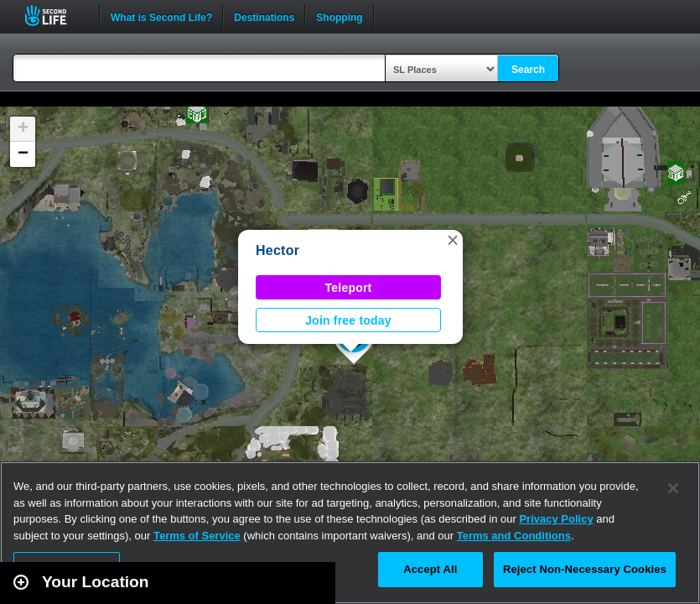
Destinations (264, 16)
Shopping (339, 16)
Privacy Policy (556, 519)
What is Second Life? (161, 16)
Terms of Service (197, 536)
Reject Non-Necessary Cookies (585, 569)
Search (528, 70)
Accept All (430, 569)
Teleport (349, 288)
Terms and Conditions (514, 536)
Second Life (55, 16)
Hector (277, 250)
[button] (453, 240)
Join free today (348, 320)
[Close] (673, 488)
